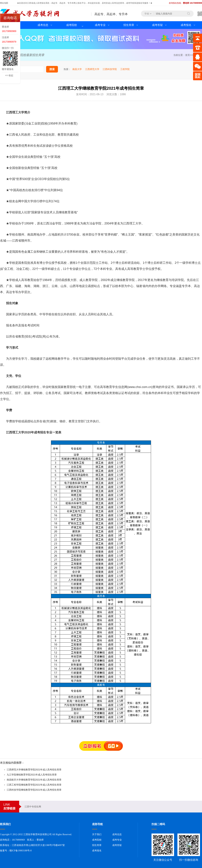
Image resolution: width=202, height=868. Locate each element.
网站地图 (4, 3)
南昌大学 (77, 69)
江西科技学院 (110, 69)
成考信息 (43, 25)
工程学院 (125, 69)
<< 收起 (9, 75)
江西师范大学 (92, 69)
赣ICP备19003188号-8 (20, 851)
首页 (188, 55)
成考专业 (100, 25)
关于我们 (97, 834)
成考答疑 (157, 25)
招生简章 (129, 25)
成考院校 (72, 25)
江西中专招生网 (33, 807)
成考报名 (186, 25)
